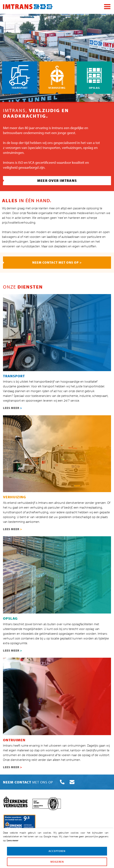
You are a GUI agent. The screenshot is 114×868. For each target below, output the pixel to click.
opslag (88, 148)
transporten (51, 148)
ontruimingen (13, 153)
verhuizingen (72, 148)
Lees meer (13, 840)
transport (48, 386)
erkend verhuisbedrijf (21, 503)
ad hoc (6, 218)
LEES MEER (13, 408)
